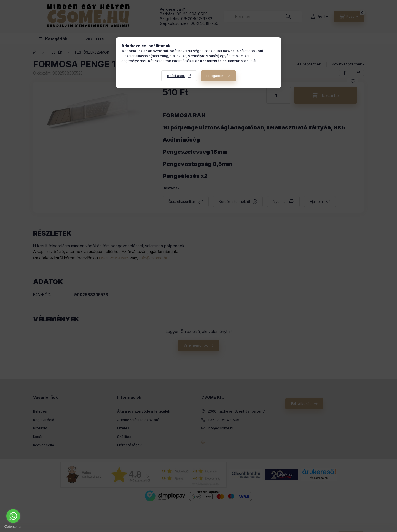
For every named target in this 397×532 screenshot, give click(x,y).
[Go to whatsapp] (13, 516)
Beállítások (176, 76)
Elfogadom (215, 76)
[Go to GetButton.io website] (13, 526)
